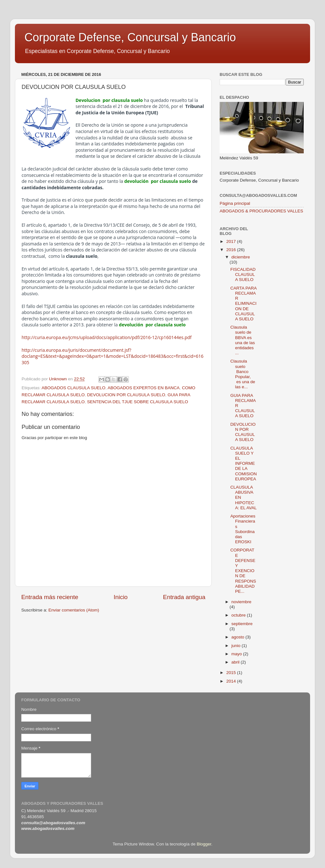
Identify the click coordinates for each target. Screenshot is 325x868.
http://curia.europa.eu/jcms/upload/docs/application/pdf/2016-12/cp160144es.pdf (107, 337)
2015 (232, 673)
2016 (232, 250)
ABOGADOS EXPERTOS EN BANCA (144, 388)
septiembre (242, 624)
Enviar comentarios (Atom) (74, 610)
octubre (239, 615)
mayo (237, 654)
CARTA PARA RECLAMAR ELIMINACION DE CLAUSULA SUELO (244, 304)
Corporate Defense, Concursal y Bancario (130, 37)
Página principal (235, 203)
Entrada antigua (184, 597)
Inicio (121, 597)
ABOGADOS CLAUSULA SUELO (73, 388)
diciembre (241, 257)
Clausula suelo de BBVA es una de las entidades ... (243, 340)
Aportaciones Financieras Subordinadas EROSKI (243, 529)
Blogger (204, 844)
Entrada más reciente (50, 597)
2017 (232, 241)
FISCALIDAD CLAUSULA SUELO (243, 274)
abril (236, 662)
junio (236, 646)
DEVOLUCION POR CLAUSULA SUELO (126, 395)
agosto (238, 637)
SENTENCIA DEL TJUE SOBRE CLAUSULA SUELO (137, 402)
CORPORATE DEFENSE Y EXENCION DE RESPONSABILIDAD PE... (243, 571)
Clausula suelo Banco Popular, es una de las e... (243, 374)
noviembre (241, 602)
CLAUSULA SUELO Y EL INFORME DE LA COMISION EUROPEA (244, 464)
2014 (232, 681)
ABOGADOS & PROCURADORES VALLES (261, 211)
